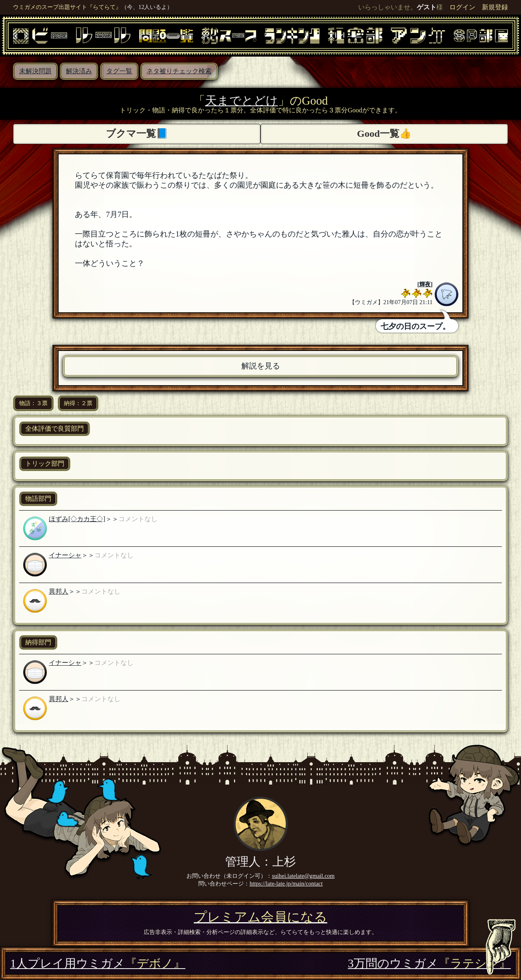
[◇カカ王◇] (87, 519)
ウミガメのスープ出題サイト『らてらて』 (67, 7)
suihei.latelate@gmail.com (303, 876)
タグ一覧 (119, 71)
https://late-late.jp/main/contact (286, 884)
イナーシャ (65, 555)
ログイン (462, 7)
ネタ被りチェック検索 (179, 71)
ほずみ (59, 519)
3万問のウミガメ (429, 963)
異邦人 (59, 591)
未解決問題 (35, 71)
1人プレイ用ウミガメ (98, 963)
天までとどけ (242, 101)
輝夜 (425, 284)
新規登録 (495, 7)
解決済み (79, 71)
